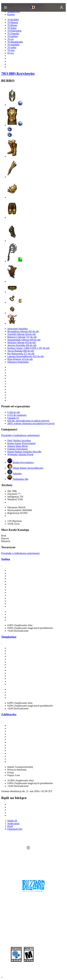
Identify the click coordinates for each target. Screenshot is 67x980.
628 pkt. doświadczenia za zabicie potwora (28, 421)
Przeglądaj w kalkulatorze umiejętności (20, 435)
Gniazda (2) (13, 418)
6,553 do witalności (17, 415)
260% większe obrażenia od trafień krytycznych (31, 423)
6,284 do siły (14, 412)
